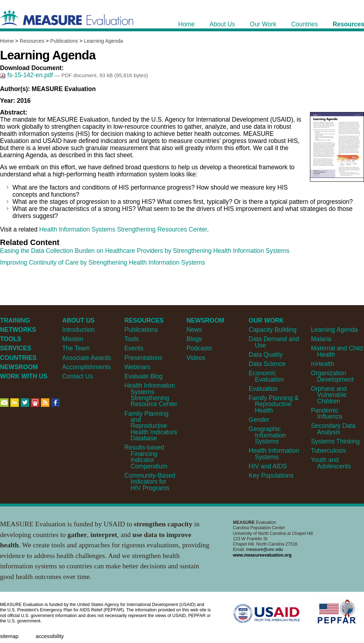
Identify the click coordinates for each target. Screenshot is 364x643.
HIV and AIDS (268, 466)
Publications (64, 41)
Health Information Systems (274, 454)
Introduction (78, 330)
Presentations (143, 358)
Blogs (194, 339)
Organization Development (332, 376)
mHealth (323, 364)
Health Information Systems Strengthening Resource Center (151, 395)
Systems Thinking (335, 441)
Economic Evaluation (266, 376)
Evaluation (263, 389)
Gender (259, 420)
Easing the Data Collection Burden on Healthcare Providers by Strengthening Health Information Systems (145, 251)
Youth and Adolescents (331, 463)
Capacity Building (273, 330)
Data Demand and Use (274, 342)
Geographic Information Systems (267, 435)
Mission (73, 339)
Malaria (321, 339)
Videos (196, 358)
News (194, 330)
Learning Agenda (103, 41)
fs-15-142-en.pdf (27, 75)
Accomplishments (87, 367)
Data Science (267, 364)
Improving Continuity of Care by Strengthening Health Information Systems (103, 262)
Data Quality (266, 355)
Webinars (137, 367)
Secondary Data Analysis (333, 429)
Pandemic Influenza (327, 413)
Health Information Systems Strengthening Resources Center (123, 229)
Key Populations (271, 475)
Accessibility (50, 636)
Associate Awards (87, 358)
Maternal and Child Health (337, 351)
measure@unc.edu (265, 549)
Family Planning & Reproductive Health (274, 404)
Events (134, 348)
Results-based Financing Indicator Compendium (146, 457)
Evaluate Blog (144, 376)
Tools (132, 339)
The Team (76, 348)
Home (7, 41)
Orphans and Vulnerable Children (329, 395)
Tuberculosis (328, 451)
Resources (32, 41)
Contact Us (77, 376)
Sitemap (9, 636)
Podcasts (199, 348)
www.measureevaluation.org (262, 555)
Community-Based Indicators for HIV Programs (150, 482)
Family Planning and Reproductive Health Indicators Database (151, 426)
